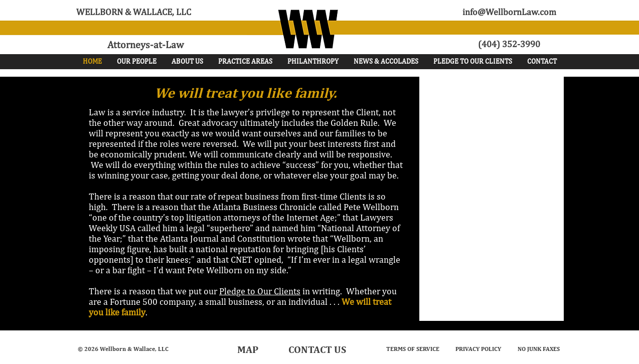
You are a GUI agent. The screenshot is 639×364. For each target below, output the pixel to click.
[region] (526, 108)
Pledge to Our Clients (260, 291)
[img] (526, 167)
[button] (137, 61)
